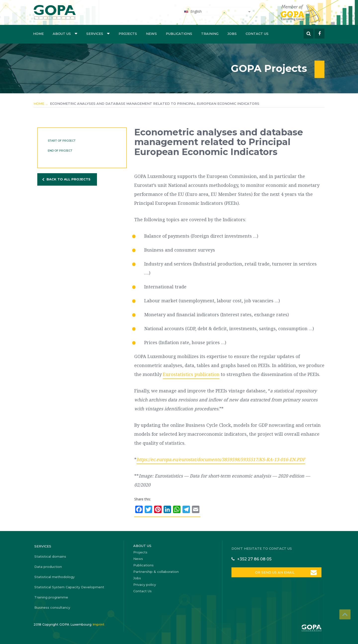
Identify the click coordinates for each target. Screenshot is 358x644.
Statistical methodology (54, 577)
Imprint (98, 624)
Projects (128, 34)
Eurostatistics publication (191, 374)
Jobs (232, 34)
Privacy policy (145, 585)
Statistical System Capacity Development (69, 587)
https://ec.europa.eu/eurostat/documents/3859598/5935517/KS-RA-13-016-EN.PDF (221, 459)
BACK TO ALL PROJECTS (68, 179)
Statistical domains (50, 556)
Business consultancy (52, 607)
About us (65, 33)
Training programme (51, 597)
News (151, 34)
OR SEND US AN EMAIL (275, 572)
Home (38, 34)
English (193, 11)
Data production (48, 567)
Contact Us (257, 34)
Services (98, 33)
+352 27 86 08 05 (254, 559)
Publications (179, 34)
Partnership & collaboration (156, 572)
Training (210, 34)
